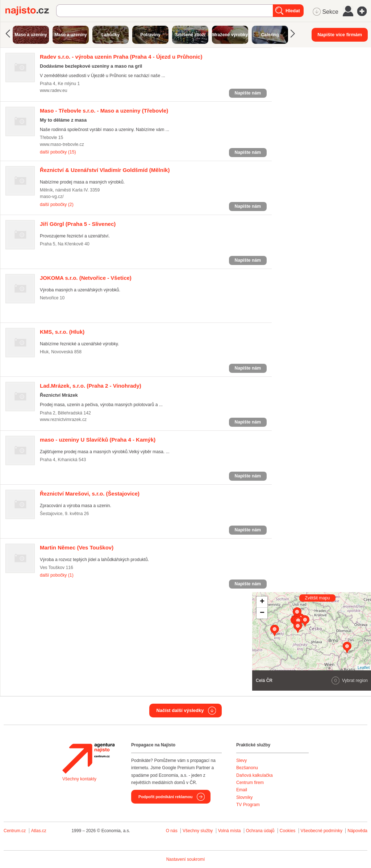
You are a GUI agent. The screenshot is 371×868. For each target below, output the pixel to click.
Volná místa (230, 831)
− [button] (262, 613)
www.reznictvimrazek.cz (63, 420)
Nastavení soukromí (186, 859)
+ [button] (262, 602)
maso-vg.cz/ (52, 197)
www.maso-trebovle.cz (62, 144)
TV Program (248, 805)
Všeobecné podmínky (322, 831)
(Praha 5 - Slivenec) (78, 224)
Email (242, 790)
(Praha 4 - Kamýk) (98, 440)
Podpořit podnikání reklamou (165, 797)
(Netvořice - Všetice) (86, 278)
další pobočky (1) (57, 575)
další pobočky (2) (57, 205)
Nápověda (357, 831)
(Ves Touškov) (77, 547)
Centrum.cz (15, 831)
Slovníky (244, 797)
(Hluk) (62, 332)
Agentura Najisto (88, 758)
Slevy (241, 760)
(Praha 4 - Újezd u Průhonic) (121, 57)
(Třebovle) (104, 111)
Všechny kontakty (79, 779)
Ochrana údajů (260, 831)
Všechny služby (198, 831)
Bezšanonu (247, 768)
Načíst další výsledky (180, 710)
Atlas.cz (39, 831)
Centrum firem (250, 783)
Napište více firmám (340, 35)
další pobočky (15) (58, 152)
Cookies (287, 831)
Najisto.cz (31, 11)
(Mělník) (105, 170)
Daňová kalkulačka (255, 775)
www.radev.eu (54, 90)
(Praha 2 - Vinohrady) (91, 386)
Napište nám (248, 93)
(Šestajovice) (90, 494)
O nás (172, 831)
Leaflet (364, 667)
